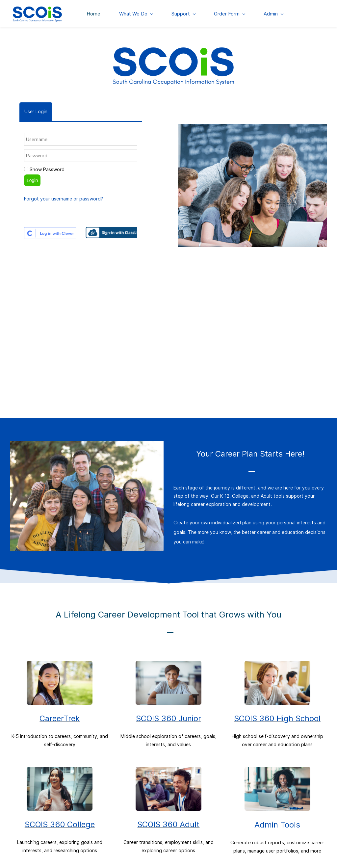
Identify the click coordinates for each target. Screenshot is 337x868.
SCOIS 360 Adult (168, 825)
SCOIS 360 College (60, 825)
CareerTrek (60, 719)
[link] (173, 48)
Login (32, 181)
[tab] (36, 112)
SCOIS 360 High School (277, 719)
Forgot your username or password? (64, 199)
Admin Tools (277, 825)
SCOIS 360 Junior (168, 719)
